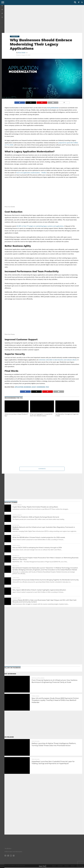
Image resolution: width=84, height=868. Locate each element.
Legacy (34, 387)
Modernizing (41, 387)
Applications (19, 387)
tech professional (53, 108)
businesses (27, 387)
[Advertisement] (42, 19)
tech (47, 387)
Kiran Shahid (22, 53)
